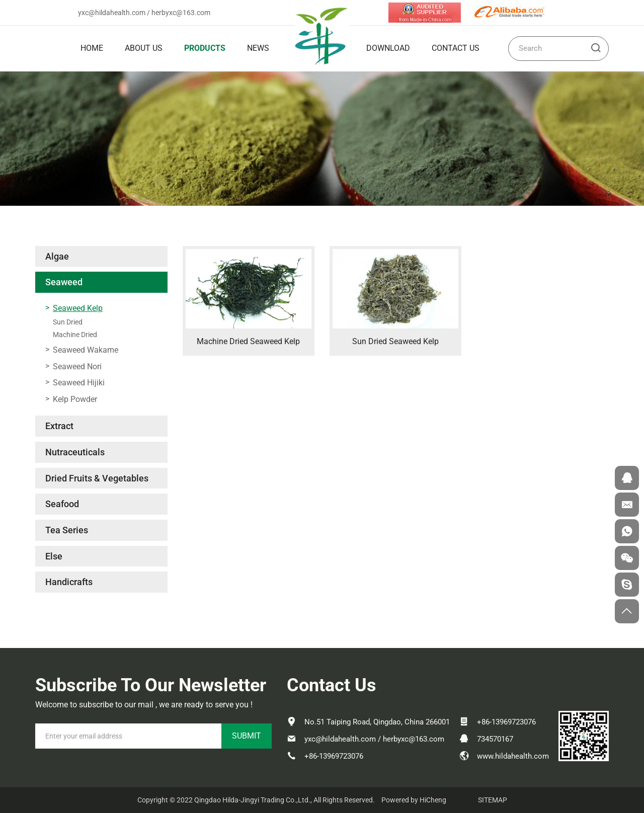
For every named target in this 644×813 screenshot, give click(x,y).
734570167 (495, 739)
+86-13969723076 (334, 756)
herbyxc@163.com (181, 13)
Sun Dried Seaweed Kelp (395, 341)
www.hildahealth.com (513, 756)
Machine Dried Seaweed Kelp (248, 341)
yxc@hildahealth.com (112, 13)
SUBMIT (247, 736)
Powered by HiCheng (414, 800)
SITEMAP (493, 800)
